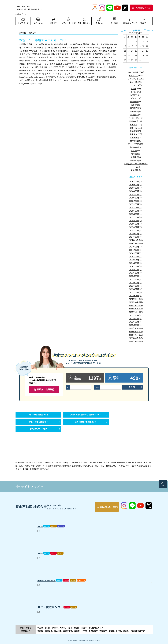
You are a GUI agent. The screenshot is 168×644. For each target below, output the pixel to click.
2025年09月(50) (136, 204)
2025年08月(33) (136, 207)
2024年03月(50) (136, 263)
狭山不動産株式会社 (82, 638)
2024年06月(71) (136, 253)
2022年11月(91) (136, 315)
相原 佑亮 (134, 131)
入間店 (133, 95)
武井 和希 (134, 137)
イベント (133, 85)
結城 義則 (134, 101)
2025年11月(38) (136, 198)
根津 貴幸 (133, 124)
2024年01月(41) (136, 269)
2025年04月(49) (136, 220)
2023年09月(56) (136, 283)
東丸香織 (134, 170)
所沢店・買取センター (52, 577)
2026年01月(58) (136, 191)
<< (130, 33)
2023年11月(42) (136, 276)
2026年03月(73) (136, 185)
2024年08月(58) (136, 247)
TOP (163, 485)
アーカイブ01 (134, 118)
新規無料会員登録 (46, 389)
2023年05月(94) (136, 296)
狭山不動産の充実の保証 (38, 416)
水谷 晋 (134, 150)
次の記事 (32, 33)
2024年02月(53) (136, 266)
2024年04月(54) (136, 260)
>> (141, 33)
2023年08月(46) (136, 286)
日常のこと (133, 75)
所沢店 (133, 92)
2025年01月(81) (136, 230)
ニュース (133, 82)
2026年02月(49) (136, 188)
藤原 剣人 (133, 134)
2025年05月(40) (136, 217)
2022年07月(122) (136, 328)
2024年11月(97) (136, 237)
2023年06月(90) (136, 292)
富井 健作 (134, 111)
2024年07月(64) (136, 250)
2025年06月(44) (136, 214)
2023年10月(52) (136, 279)
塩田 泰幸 (134, 147)
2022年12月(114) (136, 312)
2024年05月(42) (136, 256)
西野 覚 (134, 105)
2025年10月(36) (136, 201)
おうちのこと (133, 79)
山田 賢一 (134, 115)
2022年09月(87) (136, 322)
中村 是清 (134, 160)
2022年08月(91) (136, 325)
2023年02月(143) (136, 305)
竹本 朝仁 (134, 141)
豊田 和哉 (134, 108)
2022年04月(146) (136, 338)
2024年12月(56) (136, 234)
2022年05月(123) (136, 335)
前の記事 (23, 33)
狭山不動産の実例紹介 (38, 426)
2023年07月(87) (136, 289)
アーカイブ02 (133, 144)
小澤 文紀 (133, 128)
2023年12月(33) (136, 273)
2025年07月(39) (136, 211)
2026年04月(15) (136, 181)
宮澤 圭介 (133, 121)
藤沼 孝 (133, 98)
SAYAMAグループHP (38, 435)
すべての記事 (133, 72)
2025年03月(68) (136, 224)
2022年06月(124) (136, 332)
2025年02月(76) (136, 227)
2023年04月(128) (136, 299)
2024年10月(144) (136, 240)
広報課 (133, 157)
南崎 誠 (134, 154)
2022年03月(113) (136, 341)
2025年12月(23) (136, 194)
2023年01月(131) (136, 309)
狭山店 (133, 89)
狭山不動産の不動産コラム (86, 426)
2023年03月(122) (136, 302)
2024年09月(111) (136, 243)
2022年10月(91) (136, 318)
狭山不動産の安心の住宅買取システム (86, 416)
